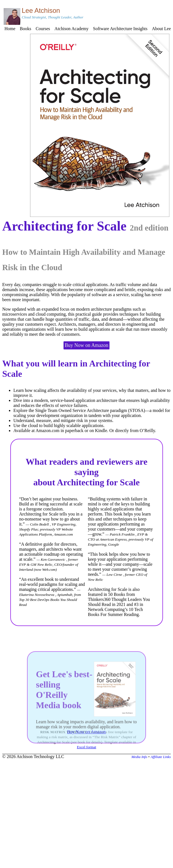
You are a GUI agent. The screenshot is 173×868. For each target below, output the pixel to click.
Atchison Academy (72, 29)
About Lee (161, 29)
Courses (43, 29)
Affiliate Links (161, 757)
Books (25, 29)
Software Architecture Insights (120, 29)
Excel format (86, 747)
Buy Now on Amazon (86, 345)
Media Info (139, 757)
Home (10, 29)
